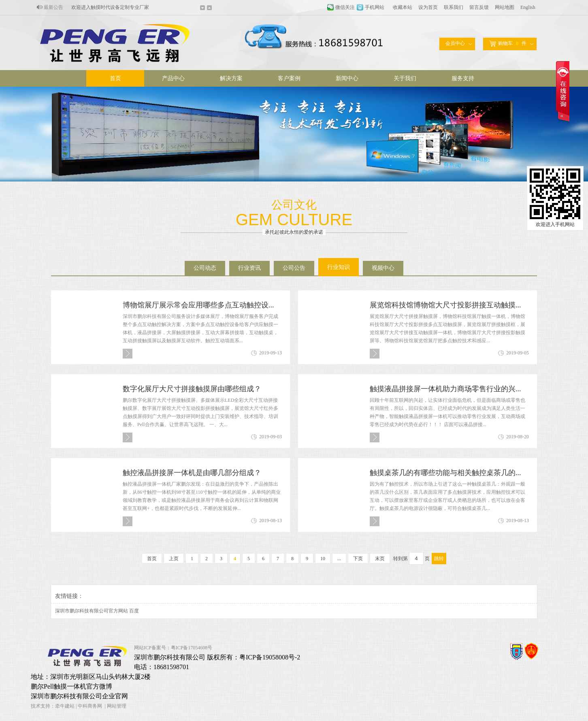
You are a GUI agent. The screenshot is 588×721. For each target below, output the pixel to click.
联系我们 (454, 7)
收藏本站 (403, 7)
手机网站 (375, 7)
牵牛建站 (65, 706)
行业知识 (339, 267)
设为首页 (428, 7)
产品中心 (173, 78)
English (528, 7)
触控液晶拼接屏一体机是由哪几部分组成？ (192, 473)
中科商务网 (90, 706)
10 (323, 559)
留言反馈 (479, 7)
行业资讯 (249, 268)
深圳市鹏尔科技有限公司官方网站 (92, 611)
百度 (134, 611)
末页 (380, 559)
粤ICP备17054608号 (192, 648)
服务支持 (463, 78)
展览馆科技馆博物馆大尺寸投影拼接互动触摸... (445, 305)
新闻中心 (347, 78)
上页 (174, 559)
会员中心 (455, 43)
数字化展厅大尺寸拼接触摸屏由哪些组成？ (192, 389)
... (339, 559)
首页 (115, 78)
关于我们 (405, 78)
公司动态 (205, 268)
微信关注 (345, 7)
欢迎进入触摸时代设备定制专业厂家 (110, 7)
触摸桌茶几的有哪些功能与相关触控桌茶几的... (445, 473)
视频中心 (383, 268)
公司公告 (294, 268)
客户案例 (289, 78)
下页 (358, 559)
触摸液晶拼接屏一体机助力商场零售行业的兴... (445, 389)
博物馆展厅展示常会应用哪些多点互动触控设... (198, 305)
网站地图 (505, 7)
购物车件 (508, 44)
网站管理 (117, 706)
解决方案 (231, 78)
